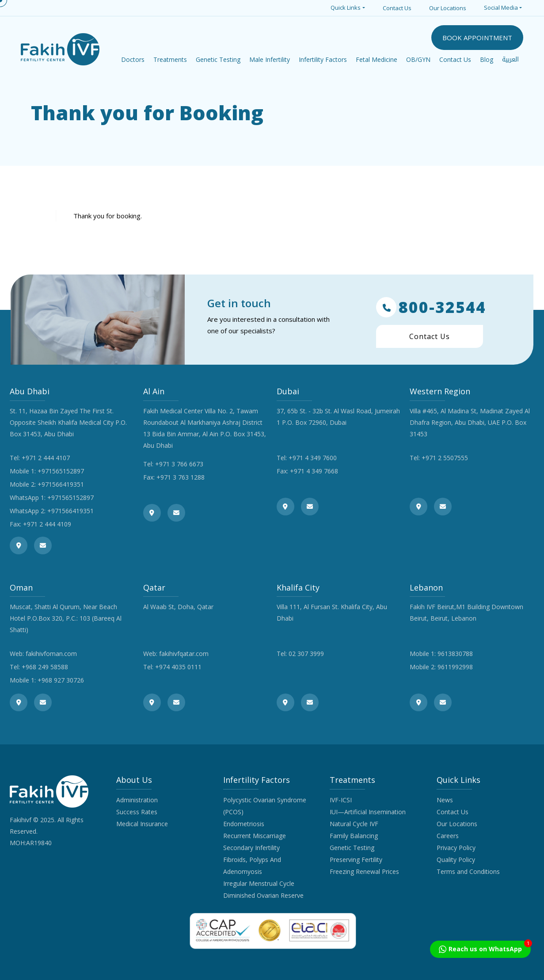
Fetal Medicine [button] (377, 59)
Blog (487, 59)
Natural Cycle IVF (354, 824)
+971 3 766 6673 (179, 464)
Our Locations (448, 8)
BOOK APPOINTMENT (477, 38)
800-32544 (431, 307)
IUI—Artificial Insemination (368, 812)
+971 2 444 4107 (46, 458)
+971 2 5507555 (445, 458)
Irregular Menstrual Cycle (259, 883)
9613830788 (455, 654)
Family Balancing (354, 836)
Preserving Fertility (356, 860)
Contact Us (397, 8)
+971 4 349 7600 (313, 458)
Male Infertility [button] (270, 59)
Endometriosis (244, 824)
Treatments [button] (170, 59)
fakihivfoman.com (51, 654)
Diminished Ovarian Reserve (263, 895)
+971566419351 (61, 484)
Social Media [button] (501, 8)
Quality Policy (456, 860)
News (445, 800)
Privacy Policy (456, 848)
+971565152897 (61, 471)
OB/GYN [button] (418, 59)
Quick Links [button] (346, 8)
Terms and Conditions (468, 871)
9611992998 (455, 667)
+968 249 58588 (45, 667)
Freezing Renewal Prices (364, 871)
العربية (510, 59)
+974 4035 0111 (178, 667)
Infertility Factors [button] (323, 59)
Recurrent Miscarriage (255, 836)
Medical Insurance (142, 824)
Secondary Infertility (251, 848)
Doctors (133, 59)
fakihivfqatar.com (184, 654)
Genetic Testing (352, 848)
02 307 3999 (306, 654)
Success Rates (137, 812)
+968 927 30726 (61, 680)
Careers (448, 836)
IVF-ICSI (341, 800)
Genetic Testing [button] (218, 59)
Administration (137, 800)
